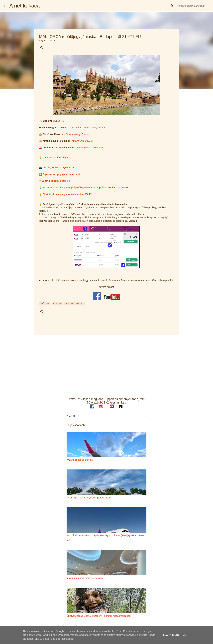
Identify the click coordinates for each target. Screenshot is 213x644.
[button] (41, 48)
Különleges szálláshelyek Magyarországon (89, 498)
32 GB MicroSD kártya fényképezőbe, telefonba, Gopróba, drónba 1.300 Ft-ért (85, 188)
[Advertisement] (106, 364)
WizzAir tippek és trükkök (56, 181)
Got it (187, 635)
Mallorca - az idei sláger (56, 158)
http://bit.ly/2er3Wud (82, 141)
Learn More (171, 635)
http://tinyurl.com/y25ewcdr (75, 134)
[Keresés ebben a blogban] (193, 6)
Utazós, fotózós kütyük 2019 (58, 168)
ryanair (57, 304)
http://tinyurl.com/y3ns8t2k (89, 148)
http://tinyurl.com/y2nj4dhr (92, 128)
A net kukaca (25, 6)
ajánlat (45, 304)
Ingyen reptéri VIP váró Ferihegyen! (85, 578)
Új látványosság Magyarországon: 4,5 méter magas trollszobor (99, 616)
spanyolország (75, 304)
